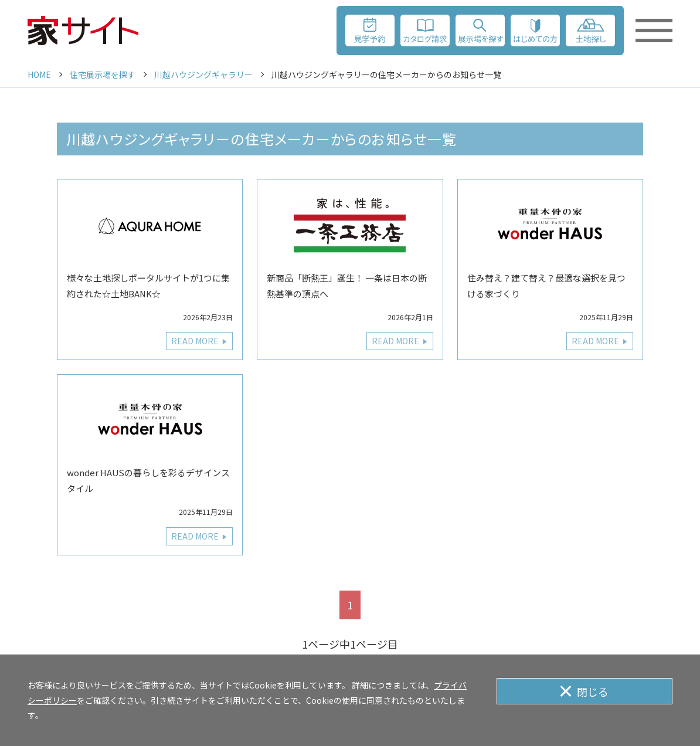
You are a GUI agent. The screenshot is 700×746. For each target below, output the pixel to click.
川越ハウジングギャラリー (203, 74)
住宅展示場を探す (103, 74)
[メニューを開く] (654, 30)
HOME (39, 74)
